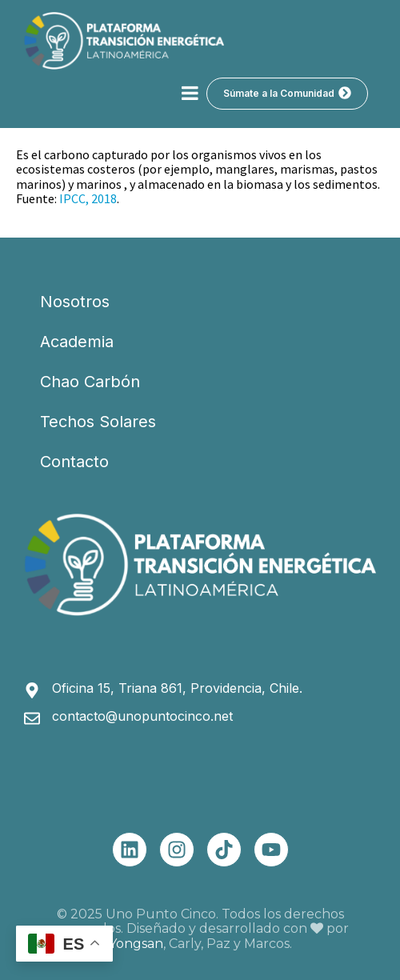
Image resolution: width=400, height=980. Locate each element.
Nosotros (75, 302)
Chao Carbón (90, 382)
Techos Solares (98, 422)
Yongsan (136, 944)
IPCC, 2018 (88, 198)
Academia (77, 342)
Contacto (74, 462)
